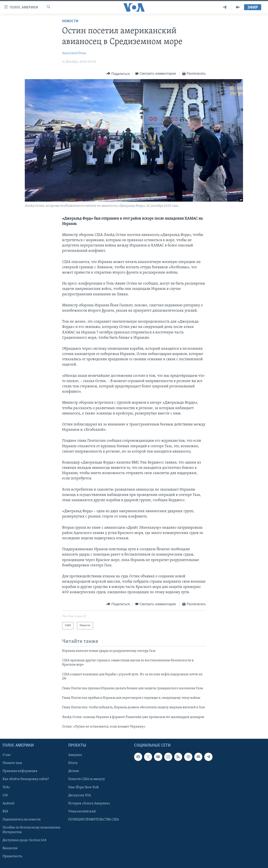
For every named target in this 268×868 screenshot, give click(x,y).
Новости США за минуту (87, 779)
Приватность (12, 856)
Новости (70, 21)
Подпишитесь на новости (22, 819)
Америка (75, 755)
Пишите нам (12, 763)
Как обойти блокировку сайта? (26, 779)
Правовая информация (20, 771)
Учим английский (82, 811)
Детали (74, 771)
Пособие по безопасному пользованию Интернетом (31, 830)
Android (8, 803)
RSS (5, 811)
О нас (7, 755)
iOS (5, 795)
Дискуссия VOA (80, 795)
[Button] (118, 74)
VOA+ (6, 787)
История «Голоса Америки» (89, 803)
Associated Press (74, 53)
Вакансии (10, 848)
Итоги (73, 763)
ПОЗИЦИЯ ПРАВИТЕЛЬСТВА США (94, 819)
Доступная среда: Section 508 (24, 840)
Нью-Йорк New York (83, 787)
